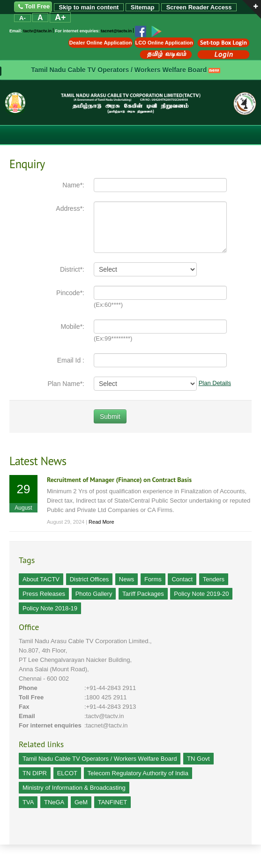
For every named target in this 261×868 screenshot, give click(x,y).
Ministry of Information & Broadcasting (74, 788)
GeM (81, 802)
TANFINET (113, 802)
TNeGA (54, 802)
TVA (28, 802)
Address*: (70, 208)
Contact (182, 579)
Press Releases (44, 594)
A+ (60, 17)
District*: (72, 269)
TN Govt (198, 759)
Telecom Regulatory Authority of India (138, 773)
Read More (101, 522)
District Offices (89, 579)
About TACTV (41, 579)
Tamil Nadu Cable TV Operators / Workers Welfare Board (119, 70)
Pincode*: (70, 293)
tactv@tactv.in (38, 31)
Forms (153, 579)
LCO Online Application (164, 43)
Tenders (214, 579)
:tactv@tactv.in (104, 716)
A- (22, 18)
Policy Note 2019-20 (201, 594)
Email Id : (71, 360)
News (127, 579)
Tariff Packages (143, 594)
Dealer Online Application (101, 43)
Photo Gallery (94, 594)
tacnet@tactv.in (116, 31)
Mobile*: (72, 326)
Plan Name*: (66, 384)
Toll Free (33, 7)
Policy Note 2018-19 (50, 608)
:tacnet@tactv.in (106, 725)
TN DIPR (35, 773)
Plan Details (215, 383)
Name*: (73, 185)
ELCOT (67, 773)
